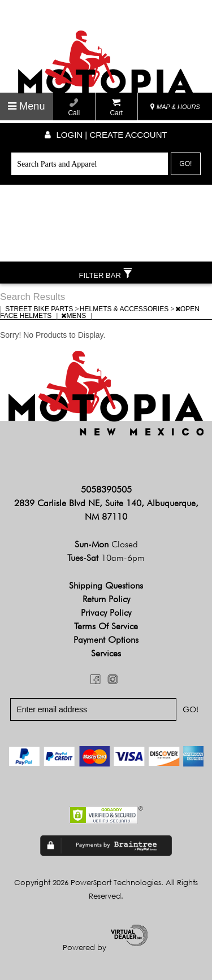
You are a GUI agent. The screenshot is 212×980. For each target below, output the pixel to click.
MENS (74, 316)
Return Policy (106, 599)
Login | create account (106, 135)
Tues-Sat (106, 558)
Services (106, 653)
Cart (116, 108)
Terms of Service (106, 626)
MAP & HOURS (175, 107)
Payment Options (106, 640)
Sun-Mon (106, 544)
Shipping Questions (106, 585)
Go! (185, 164)
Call (74, 108)
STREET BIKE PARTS (40, 309)
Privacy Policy (106, 613)
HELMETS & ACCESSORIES (125, 309)
